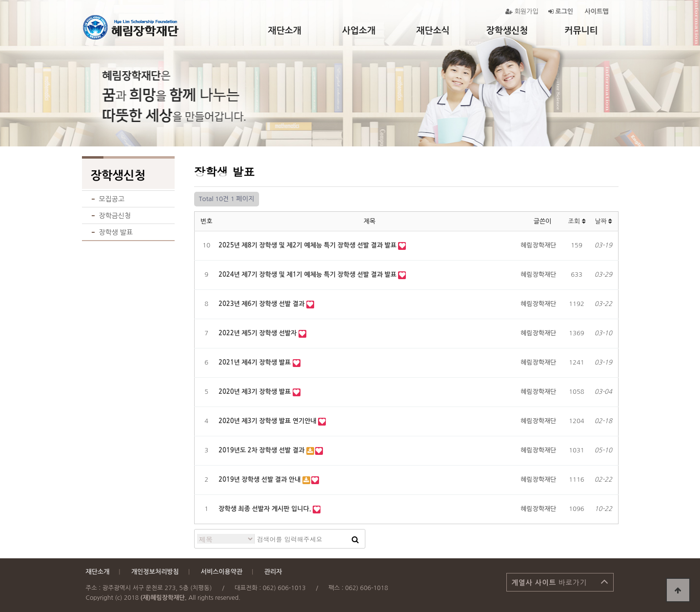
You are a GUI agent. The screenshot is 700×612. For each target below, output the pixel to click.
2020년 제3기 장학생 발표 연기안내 (268, 421)
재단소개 (284, 31)
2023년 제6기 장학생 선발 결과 (262, 304)
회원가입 (522, 11)
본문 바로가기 (0, 0)
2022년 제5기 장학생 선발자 (259, 333)
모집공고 (112, 199)
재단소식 (433, 31)
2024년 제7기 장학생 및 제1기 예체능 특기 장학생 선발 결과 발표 (308, 275)
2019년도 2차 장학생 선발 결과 (262, 450)
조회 (576, 221)
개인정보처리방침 (155, 572)
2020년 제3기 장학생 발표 (256, 392)
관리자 (273, 572)
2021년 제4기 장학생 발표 (256, 362)
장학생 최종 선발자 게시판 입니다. (266, 509)
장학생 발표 (116, 232)
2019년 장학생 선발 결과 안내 (260, 479)
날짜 (603, 221)
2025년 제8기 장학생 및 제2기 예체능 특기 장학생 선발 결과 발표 (308, 245)
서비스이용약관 (221, 572)
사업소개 (359, 31)
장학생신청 (507, 31)
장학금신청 (115, 216)
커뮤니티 (581, 31)
